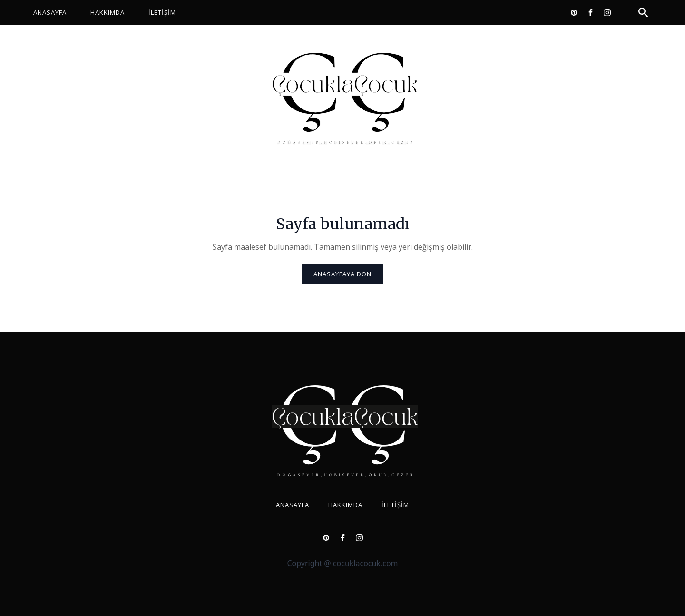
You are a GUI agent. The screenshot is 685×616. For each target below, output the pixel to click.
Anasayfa (50, 12)
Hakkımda (108, 12)
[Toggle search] (643, 12)
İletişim (162, 12)
